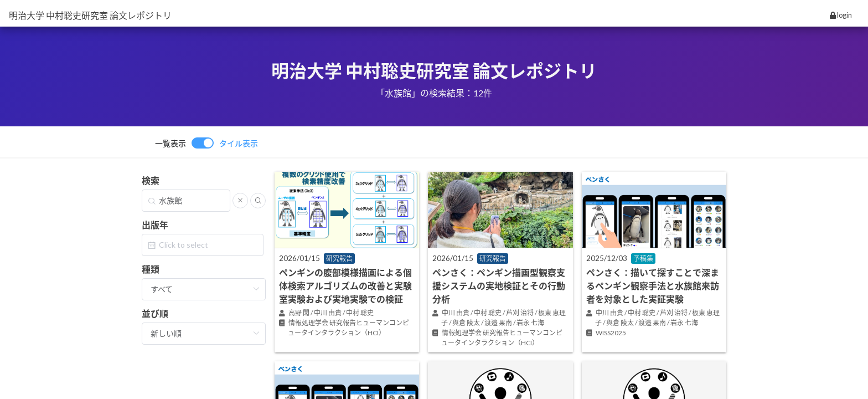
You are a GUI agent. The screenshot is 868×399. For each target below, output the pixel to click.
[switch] (206, 143)
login (841, 15)
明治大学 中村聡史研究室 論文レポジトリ (90, 15)
